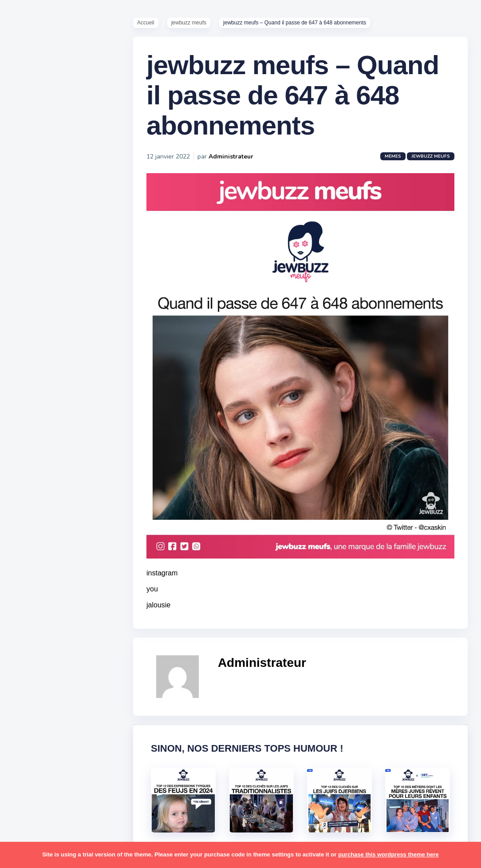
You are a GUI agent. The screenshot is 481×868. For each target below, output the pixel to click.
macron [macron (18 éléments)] (63, 579)
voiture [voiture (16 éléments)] (75, 785)
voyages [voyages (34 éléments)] (34, 802)
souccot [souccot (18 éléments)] (62, 716)
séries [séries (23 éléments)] (30, 751)
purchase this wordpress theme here (388, 854)
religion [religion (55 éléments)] (32, 682)
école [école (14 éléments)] (63, 802)
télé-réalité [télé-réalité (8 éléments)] (38, 785)
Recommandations (51, 350)
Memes (393, 156)
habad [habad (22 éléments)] (51, 527)
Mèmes (31, 310)
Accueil (146, 23)
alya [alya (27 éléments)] (27, 440)
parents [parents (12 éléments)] (33, 647)
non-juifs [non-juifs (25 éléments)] (34, 630)
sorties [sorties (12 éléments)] (32, 716)
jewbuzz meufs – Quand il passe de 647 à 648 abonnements (293, 95)
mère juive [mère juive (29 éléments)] (83, 613)
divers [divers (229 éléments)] (73, 509)
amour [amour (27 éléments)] (51, 440)
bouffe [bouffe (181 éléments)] (75, 475)
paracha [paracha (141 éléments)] (67, 630)
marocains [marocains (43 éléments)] (69, 595)
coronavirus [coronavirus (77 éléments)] (38, 509)
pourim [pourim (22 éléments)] (66, 665)
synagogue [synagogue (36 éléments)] (62, 733)
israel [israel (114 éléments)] (62, 544)
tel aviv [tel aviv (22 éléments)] (59, 751)
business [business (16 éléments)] (58, 492)
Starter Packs (41, 324)
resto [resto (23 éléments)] (59, 682)
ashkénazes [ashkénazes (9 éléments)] (39, 475)
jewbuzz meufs (189, 23)
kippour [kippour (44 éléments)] (32, 579)
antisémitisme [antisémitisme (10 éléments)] (42, 458)
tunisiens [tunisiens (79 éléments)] (69, 768)
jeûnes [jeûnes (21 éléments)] (68, 561)
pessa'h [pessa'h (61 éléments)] (64, 647)
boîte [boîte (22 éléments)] (29, 492)
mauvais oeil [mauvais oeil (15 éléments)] (40, 613)
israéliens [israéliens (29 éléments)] (35, 561)
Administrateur (231, 157)
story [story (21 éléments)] (29, 733)
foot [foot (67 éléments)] (27, 527)
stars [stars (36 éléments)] (90, 716)
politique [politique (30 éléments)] (34, 665)
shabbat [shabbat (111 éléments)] (81, 699)
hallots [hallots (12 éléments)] (79, 527)
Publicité (34, 364)
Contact (31, 377)
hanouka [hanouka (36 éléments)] (34, 544)
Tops (26, 337)
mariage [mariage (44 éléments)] (33, 595)
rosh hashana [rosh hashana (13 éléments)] (41, 699)
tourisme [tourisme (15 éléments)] (34, 768)
